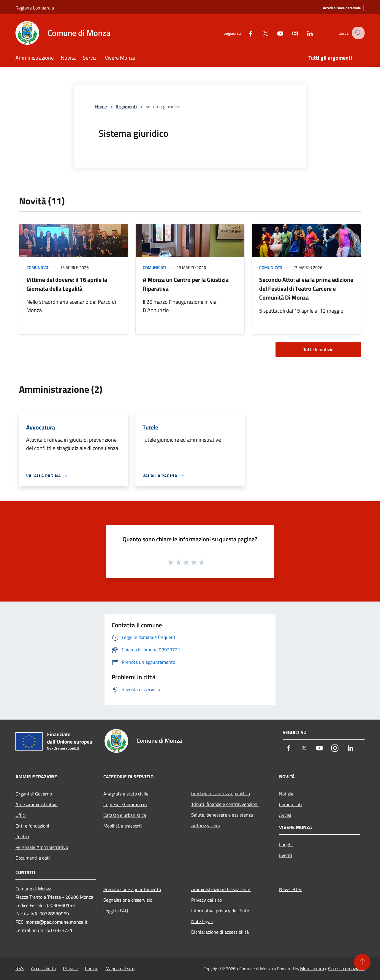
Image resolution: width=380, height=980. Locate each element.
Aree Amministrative (37, 804)
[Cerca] (357, 33)
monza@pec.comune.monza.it (57, 922)
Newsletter (290, 889)
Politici (22, 836)
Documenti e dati (33, 858)
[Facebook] (245, 33)
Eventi (286, 855)
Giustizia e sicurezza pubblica (221, 793)
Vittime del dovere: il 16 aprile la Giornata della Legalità (67, 284)
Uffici (21, 815)
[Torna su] (362, 962)
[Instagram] (290, 33)
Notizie (286, 794)
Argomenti (126, 106)
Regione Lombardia (35, 8)
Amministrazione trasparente (221, 889)
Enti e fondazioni (32, 826)
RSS (20, 968)
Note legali (202, 921)
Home (101, 106)
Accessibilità (43, 968)
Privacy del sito (206, 900)
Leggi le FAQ (116, 911)
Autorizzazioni (206, 825)
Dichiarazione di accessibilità (220, 932)
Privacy (70, 968)
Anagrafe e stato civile (126, 794)
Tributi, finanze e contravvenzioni (225, 804)
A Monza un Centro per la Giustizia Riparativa (186, 284)
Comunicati (38, 267)
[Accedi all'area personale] (342, 8)
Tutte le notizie (318, 349)
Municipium (312, 968)
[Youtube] (275, 33)
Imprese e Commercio (125, 804)
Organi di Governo (34, 794)
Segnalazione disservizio (128, 900)
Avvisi (285, 815)
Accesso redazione (346, 968)
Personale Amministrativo (42, 847)
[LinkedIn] (305, 33)
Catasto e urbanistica (125, 815)
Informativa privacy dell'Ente (220, 911)
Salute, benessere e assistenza (222, 815)
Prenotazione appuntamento (132, 889)
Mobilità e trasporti (123, 826)
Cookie (92, 968)
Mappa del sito (120, 968)
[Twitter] (260, 33)
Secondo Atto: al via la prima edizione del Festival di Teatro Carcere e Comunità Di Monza (306, 288)
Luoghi (286, 844)
